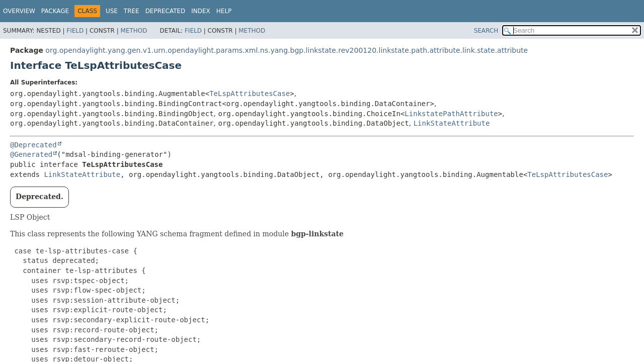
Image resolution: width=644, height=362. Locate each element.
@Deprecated (33, 145)
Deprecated (166, 11)
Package (55, 11)
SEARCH (486, 31)
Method (134, 31)
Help (224, 11)
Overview (19, 11)
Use (112, 11)
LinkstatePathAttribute (451, 114)
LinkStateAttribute (452, 123)
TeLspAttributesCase (250, 94)
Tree (132, 11)
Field (75, 31)
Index (201, 11)
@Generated (31, 154)
